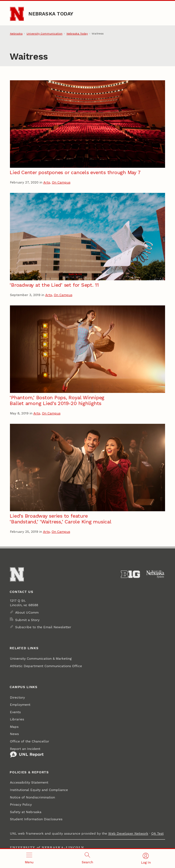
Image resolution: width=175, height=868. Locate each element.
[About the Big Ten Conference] (130, 574)
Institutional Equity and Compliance (39, 790)
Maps (14, 727)
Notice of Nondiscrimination (32, 797)
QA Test (157, 834)
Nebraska (16, 34)
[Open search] (87, 858)
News (14, 734)
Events (15, 712)
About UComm (27, 613)
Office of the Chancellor (30, 741)
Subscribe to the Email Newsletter (43, 627)
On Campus (61, 182)
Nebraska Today (51, 14)
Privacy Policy (21, 805)
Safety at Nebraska (26, 812)
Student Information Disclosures (36, 819)
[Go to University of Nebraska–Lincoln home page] (17, 14)
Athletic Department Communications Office (46, 666)
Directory (17, 697)
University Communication (44, 34)
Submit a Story (27, 620)
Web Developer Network (128, 834)
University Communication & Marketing (41, 659)
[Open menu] (29, 858)
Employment (20, 705)
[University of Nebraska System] (156, 574)
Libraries (17, 719)
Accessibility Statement (29, 782)
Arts (47, 182)
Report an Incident (27, 752)
